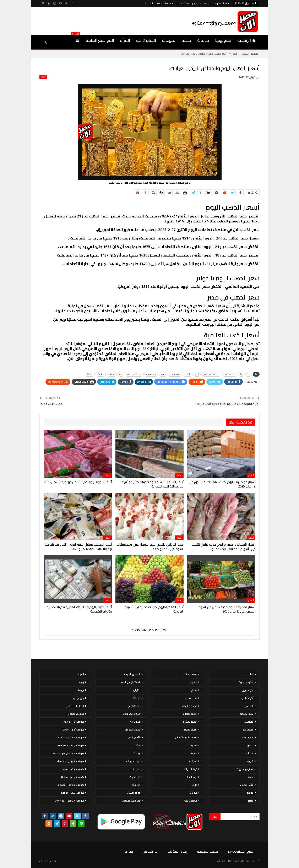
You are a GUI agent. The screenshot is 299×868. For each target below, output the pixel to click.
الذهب (188, 374)
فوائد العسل (134, 793)
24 (241, 374)
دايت (195, 785)
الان (197, 374)
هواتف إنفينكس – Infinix (70, 737)
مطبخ (186, 40)
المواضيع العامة (100, 40)
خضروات (136, 785)
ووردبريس (78, 698)
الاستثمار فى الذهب (130, 682)
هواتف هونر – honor (73, 793)
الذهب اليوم (175, 374)
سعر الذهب (151, 374)
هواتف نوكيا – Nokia (73, 777)
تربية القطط (191, 777)
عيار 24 (90, 374)
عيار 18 (111, 374)
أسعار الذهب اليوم (211, 374)
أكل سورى (248, 690)
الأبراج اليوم (134, 737)
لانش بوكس (247, 785)
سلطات (250, 753)
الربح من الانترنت (132, 674)
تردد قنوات (135, 777)
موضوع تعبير (190, 801)
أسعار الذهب (230, 374)
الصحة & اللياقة (189, 706)
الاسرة (194, 682)
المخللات (249, 722)
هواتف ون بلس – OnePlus (69, 801)
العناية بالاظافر (190, 714)
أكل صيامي (247, 698)
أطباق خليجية (247, 714)
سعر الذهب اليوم (134, 374)
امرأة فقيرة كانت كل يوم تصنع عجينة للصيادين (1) (227, 404)
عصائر (251, 777)
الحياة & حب (146, 40)
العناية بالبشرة (190, 722)
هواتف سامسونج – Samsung (68, 753)
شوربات (250, 761)
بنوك (138, 745)
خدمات (203, 40)
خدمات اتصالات (133, 730)
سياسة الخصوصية (164, 3)
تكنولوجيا (223, 40)
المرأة (125, 40)
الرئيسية (247, 40)
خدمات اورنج (134, 706)
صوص (250, 745)
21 (249, 374)
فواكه (250, 793)
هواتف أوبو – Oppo (73, 730)
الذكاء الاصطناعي (75, 706)
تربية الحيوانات (190, 769)
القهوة (193, 745)
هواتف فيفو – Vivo (73, 769)
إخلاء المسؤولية (222, 3)
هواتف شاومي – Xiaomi (70, 761)
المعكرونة (248, 730)
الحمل (194, 690)
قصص (250, 801)
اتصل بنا (149, 3)
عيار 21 (101, 374)
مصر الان (44, 861)
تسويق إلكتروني (75, 714)
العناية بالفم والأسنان (186, 737)
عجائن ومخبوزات (245, 769)
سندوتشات (248, 737)
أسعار (43, 77)
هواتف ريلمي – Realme (71, 745)
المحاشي (249, 706)
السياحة (193, 761)
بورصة (137, 753)
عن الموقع (206, 3)
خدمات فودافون (132, 714)
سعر (163, 374)
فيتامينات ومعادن (131, 801)
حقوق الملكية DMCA (186, 3)
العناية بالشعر (190, 730)
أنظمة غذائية (191, 674)
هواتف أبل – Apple (74, 722)
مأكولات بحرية (246, 682)
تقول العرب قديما (51, 404)
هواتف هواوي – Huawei (70, 785)
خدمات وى (135, 722)
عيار (121, 374)
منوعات (169, 40)
